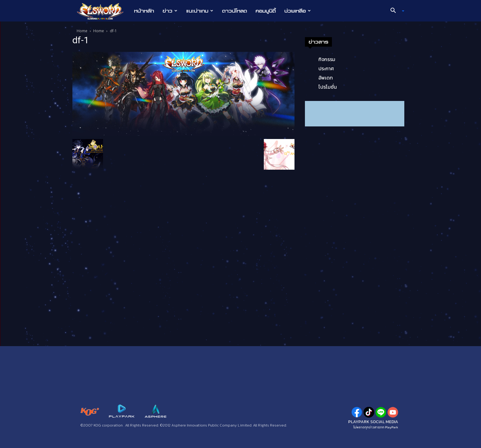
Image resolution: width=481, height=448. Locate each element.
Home (82, 31)
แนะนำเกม (200, 11)
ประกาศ (326, 68)
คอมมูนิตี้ (266, 11)
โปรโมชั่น (328, 87)
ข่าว (170, 11)
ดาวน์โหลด (235, 11)
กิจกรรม (327, 59)
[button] (395, 11)
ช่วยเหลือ (298, 11)
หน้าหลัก (144, 11)
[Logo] (103, 11)
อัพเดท (326, 78)
